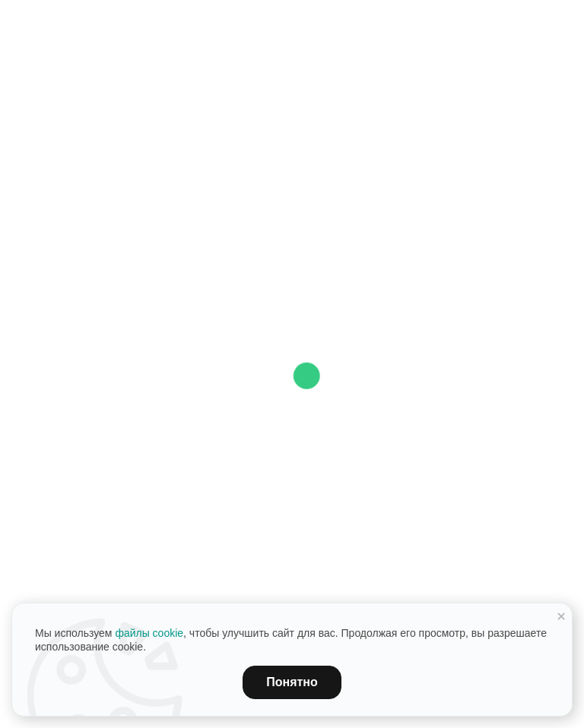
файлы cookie (149, 633)
